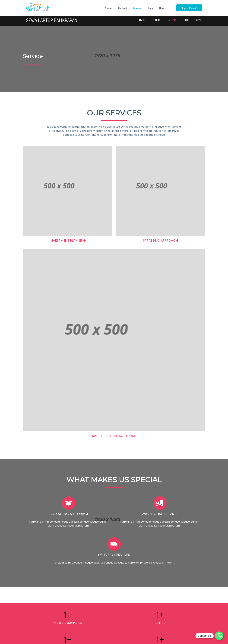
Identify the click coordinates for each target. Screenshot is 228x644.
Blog (150, 8)
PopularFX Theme (132, 639)
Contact (123, 8)
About (108, 8)
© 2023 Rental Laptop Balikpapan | (105, 639)
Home (163, 8)
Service (138, 8)
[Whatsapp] (219, 636)
